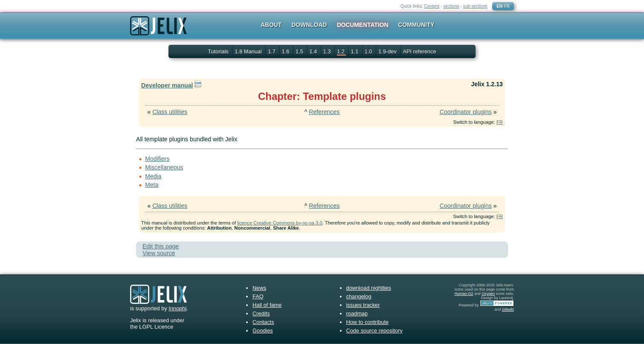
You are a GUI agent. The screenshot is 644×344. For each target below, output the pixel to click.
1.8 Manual (249, 51)
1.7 (272, 51)
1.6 (286, 51)
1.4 (314, 51)
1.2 (341, 51)
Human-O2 (464, 294)
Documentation (363, 25)
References (324, 112)
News (259, 288)
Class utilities (170, 112)
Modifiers (157, 159)
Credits (261, 313)
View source (159, 253)
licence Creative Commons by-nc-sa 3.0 (280, 223)
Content (432, 6)
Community (416, 25)
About (271, 25)
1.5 (300, 51)
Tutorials (218, 51)
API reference (419, 51)
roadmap (357, 313)
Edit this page (161, 246)
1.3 (328, 51)
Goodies (263, 331)
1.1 (355, 51)
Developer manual (167, 85)
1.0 (369, 51)
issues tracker (363, 305)
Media (153, 176)
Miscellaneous (164, 167)
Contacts (263, 322)
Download (309, 25)
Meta (152, 185)
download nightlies (369, 288)
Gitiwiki (508, 309)
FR (507, 6)
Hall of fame (267, 305)
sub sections (475, 6)
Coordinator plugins (466, 112)
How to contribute (368, 322)
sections (451, 6)
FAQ (258, 296)
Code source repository (374, 331)
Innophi (177, 308)
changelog (359, 296)
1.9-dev (388, 51)
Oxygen (488, 294)
